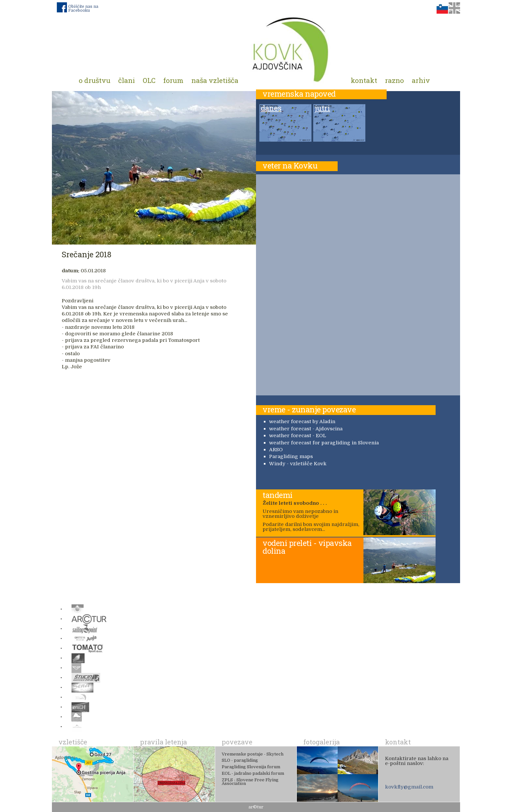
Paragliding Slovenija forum (251, 767)
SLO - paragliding (240, 760)
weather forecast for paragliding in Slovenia (324, 443)
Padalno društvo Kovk (291, 49)
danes (271, 108)
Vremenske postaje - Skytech (253, 754)
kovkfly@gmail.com (409, 787)
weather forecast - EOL (298, 436)
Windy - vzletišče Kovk (298, 464)
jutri (322, 108)
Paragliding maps (291, 456)
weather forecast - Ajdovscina (306, 429)
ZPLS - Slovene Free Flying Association (250, 782)
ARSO (276, 450)
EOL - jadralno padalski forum (253, 773)
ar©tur (256, 807)
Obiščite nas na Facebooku (83, 8)
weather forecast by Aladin (302, 422)
